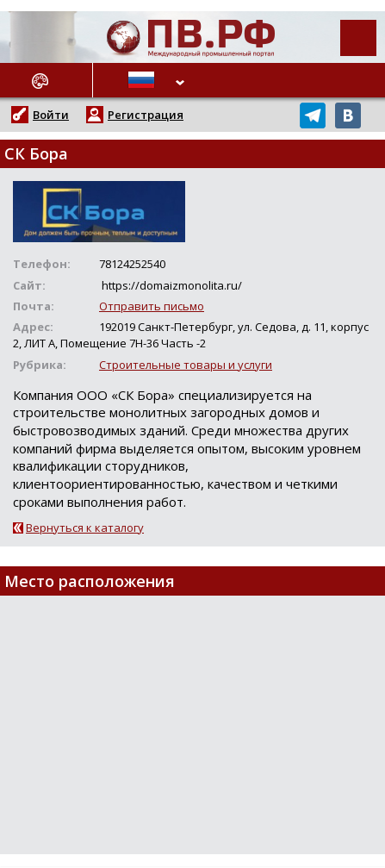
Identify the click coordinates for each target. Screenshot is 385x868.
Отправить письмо (152, 306)
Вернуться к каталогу (85, 528)
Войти (51, 115)
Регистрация (146, 115)
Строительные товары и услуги (186, 365)
